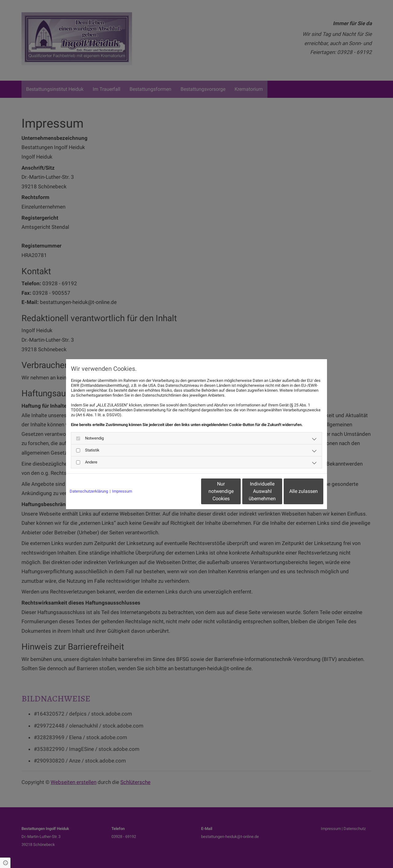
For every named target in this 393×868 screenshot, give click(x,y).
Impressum (122, 491)
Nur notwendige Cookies (178, 491)
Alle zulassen (295, 491)
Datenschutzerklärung (89, 491)
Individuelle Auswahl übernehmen (237, 491)
